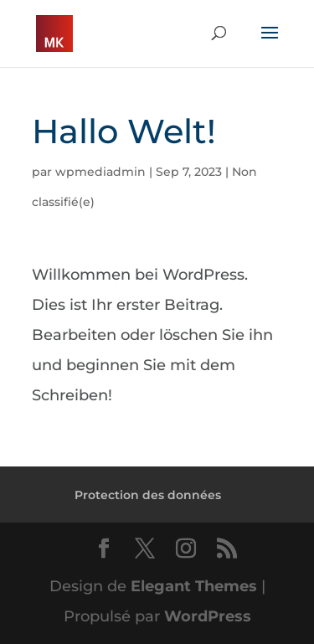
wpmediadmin (100, 172)
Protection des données (148, 495)
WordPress (208, 616)
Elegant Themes (194, 586)
